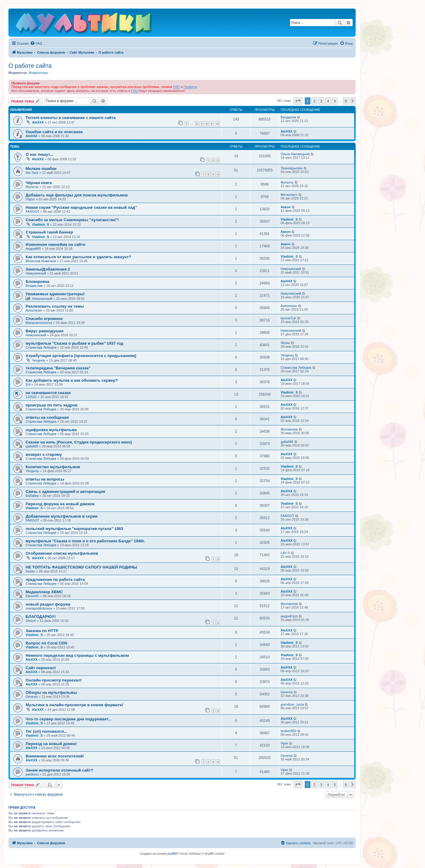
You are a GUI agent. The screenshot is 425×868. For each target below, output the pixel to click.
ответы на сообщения (47, 417)
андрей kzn (289, 616)
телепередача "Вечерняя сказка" (58, 368)
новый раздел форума (48, 604)
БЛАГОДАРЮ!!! (41, 617)
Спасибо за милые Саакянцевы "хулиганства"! (72, 220)
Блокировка (38, 282)
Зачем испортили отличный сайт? (59, 770)
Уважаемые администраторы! (55, 294)
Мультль (32, 187)
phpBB (172, 854)
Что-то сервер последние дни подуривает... (68, 719)
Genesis (32, 697)
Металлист (289, 195)
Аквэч (286, 207)
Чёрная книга (39, 183)
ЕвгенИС (32, 596)
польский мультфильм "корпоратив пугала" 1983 (74, 529)
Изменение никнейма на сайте (55, 244)
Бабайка (32, 496)
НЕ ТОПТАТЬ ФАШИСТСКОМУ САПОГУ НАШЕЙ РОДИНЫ (81, 567)
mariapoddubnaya (39, 608)
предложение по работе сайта (55, 580)
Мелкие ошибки (41, 169)
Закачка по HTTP (42, 631)
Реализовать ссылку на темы (55, 306)
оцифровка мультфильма (51, 430)
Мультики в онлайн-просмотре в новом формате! (74, 705)
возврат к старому (44, 454)
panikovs (32, 774)
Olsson (31, 621)
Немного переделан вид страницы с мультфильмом (77, 655)
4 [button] (328, 101)
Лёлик (285, 343)
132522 (31, 397)
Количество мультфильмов (53, 467)
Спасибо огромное (44, 319)
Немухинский (36, 273)
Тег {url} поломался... (46, 731)
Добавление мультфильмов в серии (61, 516)
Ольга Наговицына (295, 154)
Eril (28, 384)
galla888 (32, 446)
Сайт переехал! (41, 668)
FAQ (176, 87)
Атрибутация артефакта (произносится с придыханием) (81, 356)
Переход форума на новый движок (60, 504)
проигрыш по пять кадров (52, 405)
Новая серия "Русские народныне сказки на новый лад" (81, 207)
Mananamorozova (39, 323)
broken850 (288, 731)
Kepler (30, 571)
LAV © (285, 553)
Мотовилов (289, 429)
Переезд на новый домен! (51, 744)
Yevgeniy (39, 360)
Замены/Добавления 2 (48, 269)
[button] (298, 101)
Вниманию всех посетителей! (55, 756)
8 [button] (346, 101)
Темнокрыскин (292, 168)
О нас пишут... (39, 154)
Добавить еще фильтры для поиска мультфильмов (77, 195)
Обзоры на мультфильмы (51, 693)
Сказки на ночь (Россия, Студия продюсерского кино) (79, 442)
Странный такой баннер (49, 232)
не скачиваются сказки (48, 393)
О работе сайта (30, 66)
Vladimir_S (41, 224)
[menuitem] (36, 43)
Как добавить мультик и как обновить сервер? (72, 380)
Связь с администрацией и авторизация (65, 492)
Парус (30, 199)
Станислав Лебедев (41, 347)
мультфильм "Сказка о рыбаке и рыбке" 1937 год (74, 343)
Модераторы (38, 73)
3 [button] (321, 101)
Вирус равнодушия (45, 331)
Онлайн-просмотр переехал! (54, 680)
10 (217, 124)
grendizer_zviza (292, 704)
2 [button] (314, 101)
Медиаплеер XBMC (44, 592)
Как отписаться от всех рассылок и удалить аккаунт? (78, 257)
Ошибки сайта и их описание (54, 132)
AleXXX (38, 122)
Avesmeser (34, 310)
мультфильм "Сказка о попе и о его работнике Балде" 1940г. (85, 541)
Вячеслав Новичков (41, 261)
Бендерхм (288, 117)
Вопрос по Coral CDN (46, 643)
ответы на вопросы (45, 479)
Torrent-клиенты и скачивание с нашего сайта (71, 118)
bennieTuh (288, 318)
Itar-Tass (32, 173)
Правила (190, 87)
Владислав (34, 286)
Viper (284, 743)
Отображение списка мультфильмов (62, 553)
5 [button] (335, 101)
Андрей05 (33, 249)
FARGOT (32, 212)
